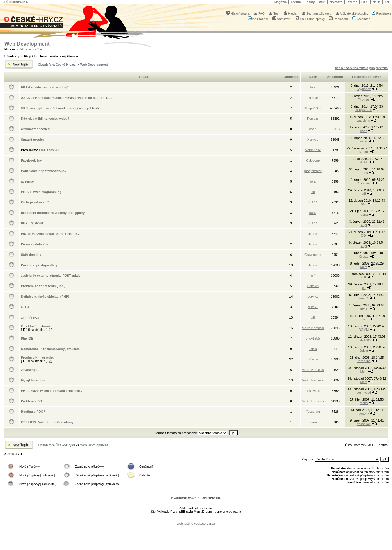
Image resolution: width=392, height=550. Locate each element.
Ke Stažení (258, 19)
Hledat (291, 13)
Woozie (313, 359)
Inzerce (352, 2)
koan (313, 129)
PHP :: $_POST (32, 223)
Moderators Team (32, 49)
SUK (364, 277)
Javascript (29, 370)
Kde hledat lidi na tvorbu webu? (45, 119)
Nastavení (282, 19)
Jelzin (313, 349)
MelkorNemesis (313, 328)
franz (313, 213)
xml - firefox (30, 317)
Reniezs (313, 119)
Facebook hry (31, 160)
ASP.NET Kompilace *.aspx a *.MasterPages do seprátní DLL (67, 98)
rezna (364, 215)
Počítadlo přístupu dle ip (40, 265)
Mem (364, 267)
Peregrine (364, 361)
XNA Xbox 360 (49, 150)
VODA (313, 202)
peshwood (313, 391)
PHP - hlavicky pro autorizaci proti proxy (52, 391)
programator (313, 171)
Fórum (296, 2)
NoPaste (336, 2)
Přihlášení (338, 19)
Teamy (310, 2)
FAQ (259, 13)
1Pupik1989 (313, 108)
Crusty (364, 256)
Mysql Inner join (33, 380)
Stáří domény (31, 255)
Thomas (313, 98)
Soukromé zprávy (310, 19)
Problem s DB (31, 401)
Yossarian (364, 183)
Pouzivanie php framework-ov (44, 171)
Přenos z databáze (35, 244)
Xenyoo (313, 140)
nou (364, 204)
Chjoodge (313, 160)
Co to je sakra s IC (35, 202)
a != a (25, 307)
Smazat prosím (32, 140)
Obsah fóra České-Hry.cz (57, 65)
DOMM (364, 330)
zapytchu (364, 120)
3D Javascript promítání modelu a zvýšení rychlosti (60, 108)
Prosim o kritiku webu (38, 358)
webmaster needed (35, 129)
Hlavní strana (238, 13)
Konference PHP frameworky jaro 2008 (50, 349)
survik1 (313, 297)
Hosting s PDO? (33, 412)
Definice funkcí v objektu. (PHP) (45, 297)
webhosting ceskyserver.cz (196, 524)
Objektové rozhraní (35, 326)
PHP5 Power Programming (41, 192)
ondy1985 (313, 338)
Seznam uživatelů (317, 13)
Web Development (27, 44)
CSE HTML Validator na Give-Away (47, 422)
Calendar (361, 19)
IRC (387, 2)
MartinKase (313, 150)
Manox (364, 152)
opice (364, 319)
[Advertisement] (196, 519)
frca (313, 87)
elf (313, 276)
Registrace (382, 13)
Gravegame (313, 255)
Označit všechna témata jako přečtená (361, 68)
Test (274, 13)
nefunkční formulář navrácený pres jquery (53, 213)
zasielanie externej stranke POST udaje (51, 276)
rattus (364, 173)
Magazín (280, 2)
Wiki (322, 2)
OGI (364, 235)
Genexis (313, 286)
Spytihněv (364, 89)
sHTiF (364, 162)
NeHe (377, 2)
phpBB (188, 498)
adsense (27, 181)
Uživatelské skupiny (352, 13)
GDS (365, 2)
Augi (364, 225)
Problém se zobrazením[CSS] (43, 286)
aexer (364, 141)
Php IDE (27, 338)
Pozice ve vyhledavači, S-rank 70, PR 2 (50, 234)
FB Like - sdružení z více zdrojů (45, 87)
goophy (364, 413)
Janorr (313, 234)
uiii (313, 192)
